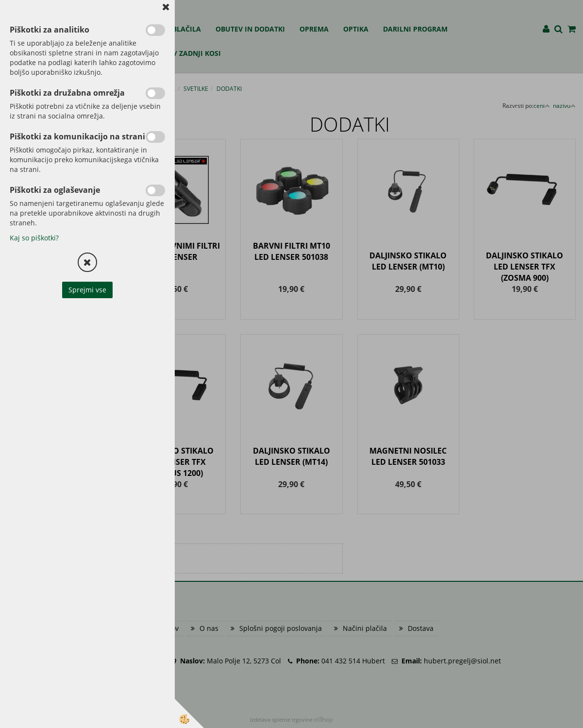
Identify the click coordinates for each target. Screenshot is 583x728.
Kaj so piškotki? (34, 238)
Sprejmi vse (87, 290)
